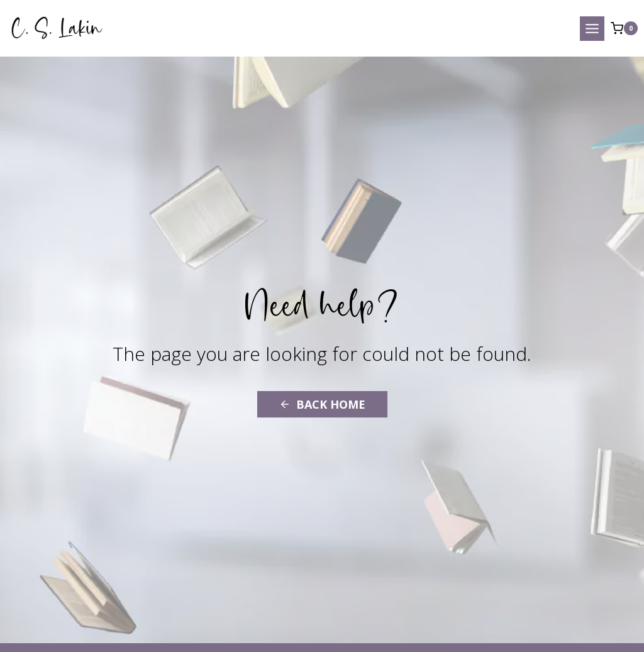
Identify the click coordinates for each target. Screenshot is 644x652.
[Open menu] (592, 29)
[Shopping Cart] (624, 28)
